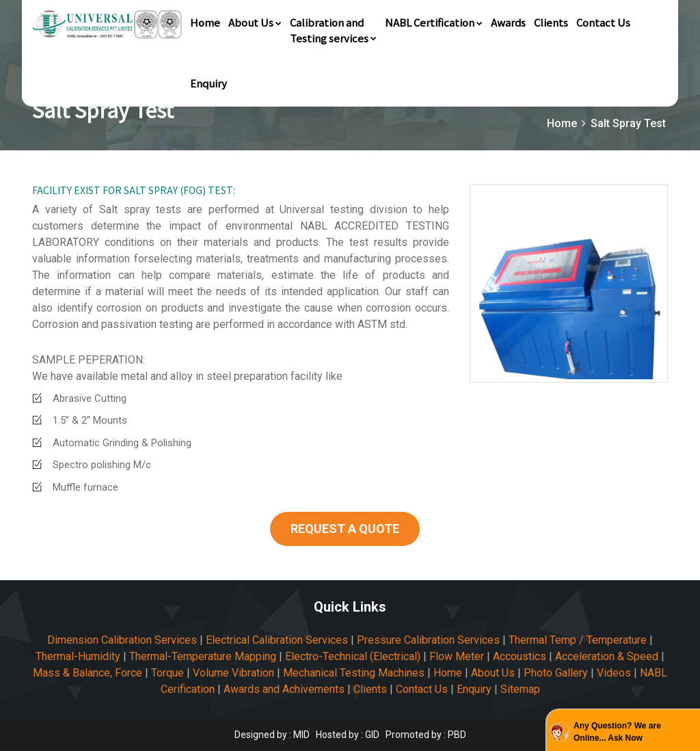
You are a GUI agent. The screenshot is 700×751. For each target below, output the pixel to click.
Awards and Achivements (284, 689)
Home (205, 22)
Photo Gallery (556, 673)
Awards (508, 22)
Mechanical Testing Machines (354, 673)
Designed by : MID (273, 735)
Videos (614, 673)
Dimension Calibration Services (122, 640)
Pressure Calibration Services (428, 640)
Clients (551, 22)
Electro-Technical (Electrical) (353, 656)
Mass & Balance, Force (87, 673)
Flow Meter (457, 656)
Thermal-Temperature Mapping (203, 656)
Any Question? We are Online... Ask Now (617, 732)
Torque (167, 673)
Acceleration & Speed (607, 656)
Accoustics (520, 656)
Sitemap (520, 689)
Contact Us (603, 22)
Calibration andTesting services (333, 30)
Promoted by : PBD (426, 735)
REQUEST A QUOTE (345, 529)
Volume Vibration (233, 673)
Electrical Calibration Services (277, 640)
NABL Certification (434, 22)
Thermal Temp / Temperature (578, 640)
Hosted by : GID (348, 735)
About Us (255, 22)
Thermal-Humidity (78, 656)
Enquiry (208, 83)
